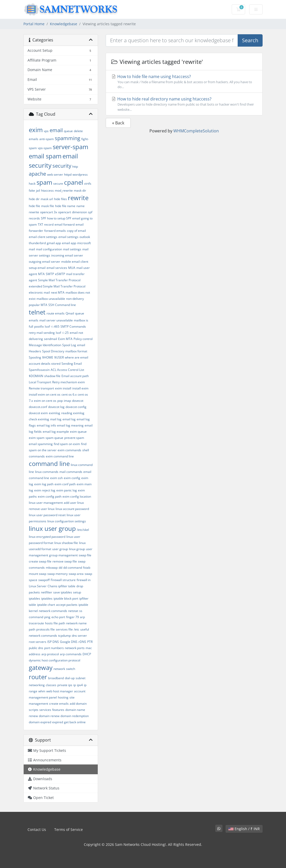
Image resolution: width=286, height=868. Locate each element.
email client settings (43, 237)
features (58, 710)
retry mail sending (42, 333)
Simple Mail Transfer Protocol (59, 280)
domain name (75, 710)
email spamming (41, 444)
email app (69, 243)
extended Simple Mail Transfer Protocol (57, 286)
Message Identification (45, 345)
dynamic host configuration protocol (55, 660)
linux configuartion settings (67, 521)
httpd (68, 175)
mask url (47, 199)
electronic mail (39, 292)
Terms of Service (69, 829)
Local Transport (40, 382)
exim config (72, 478)
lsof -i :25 (62, 333)
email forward (65, 224)
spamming (68, 138)
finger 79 (73, 617)
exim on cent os (45, 401)
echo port (58, 617)
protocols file (46, 629)
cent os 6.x (69, 394)
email (56, 130)
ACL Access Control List (67, 370)
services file (64, 629)
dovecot (78, 401)
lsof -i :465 (52, 326)
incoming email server (67, 255)
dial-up (70, 678)
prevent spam (74, 438)
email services (57, 268)
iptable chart (46, 605)
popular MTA (38, 305)
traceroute (36, 623)
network (59, 669)
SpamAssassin (39, 370)
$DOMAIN (36, 376)
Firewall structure (63, 580)
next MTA (58, 292)
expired (58, 722)
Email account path (75, 376)
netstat (73, 611)
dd (60, 568)
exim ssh (56, 478)
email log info (46, 425)
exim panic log (67, 490)
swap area (76, 574)
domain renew (49, 716)
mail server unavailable (56, 320)
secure (58, 184)
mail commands (71, 472)
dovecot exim (38, 413)
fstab (87, 568)
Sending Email (72, 364)
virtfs (88, 184)
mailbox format (76, 351)
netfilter (47, 592)
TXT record (46, 224)
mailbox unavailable (51, 299)
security (62, 166)
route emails (56, 313)
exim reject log (45, 490)
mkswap (52, 568)
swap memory (57, 574)
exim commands (69, 450)
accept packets (67, 605)
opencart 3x (49, 212)
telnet (37, 312)
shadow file (52, 376)
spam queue (54, 438)
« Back (118, 123)
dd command (73, 568)
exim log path (44, 484)
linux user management (46, 503)
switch (71, 669)
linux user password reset (47, 515)
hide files (60, 199)
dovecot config (76, 407)
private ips (65, 685)
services (45, 710)
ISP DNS (53, 642)
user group (60, 549)
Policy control (83, 339)
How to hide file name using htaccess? (184, 82)
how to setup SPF (59, 218)
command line (49, 463)
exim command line (60, 456)
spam (44, 182)
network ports (75, 648)
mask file (48, 206)
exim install (63, 388)
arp (82, 617)
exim (36, 130)
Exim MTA (65, 339)
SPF (43, 218)
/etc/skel (83, 530)
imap (67, 401)
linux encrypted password (47, 537)
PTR (90, 642)
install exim (80, 388)
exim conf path (65, 484)
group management (63, 555)
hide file (34, 206)
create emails (59, 704)
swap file (85, 555)
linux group (77, 549)
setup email (37, 268)
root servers (38, 642)
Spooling (35, 357)
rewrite (78, 198)
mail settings (72, 249)
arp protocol (50, 654)
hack (32, 184)
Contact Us (37, 829)
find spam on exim (67, 444)
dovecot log (56, 407)
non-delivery (75, 299)
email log (69, 419)
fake (32, 190)
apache (37, 174)
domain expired (40, 722)
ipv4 (80, 685)
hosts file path (55, 623)
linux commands (47, 472)
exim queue (78, 432)
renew (33, 716)
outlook (85, 237)
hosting (63, 697)
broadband (56, 678)
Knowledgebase (64, 24)
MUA (72, 268)
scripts (34, 710)
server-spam (70, 147)
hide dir (34, 199)
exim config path (50, 496)
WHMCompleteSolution (196, 131)
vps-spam (45, 148)
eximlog (55, 413)
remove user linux (42, 509)
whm (42, 691)
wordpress (80, 175)
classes (51, 685)
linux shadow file (66, 543)
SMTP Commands (73, 326)
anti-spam (47, 139)
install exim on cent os (45, 394)
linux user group (52, 528)
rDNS (82, 642)
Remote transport (41, 388)
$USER (59, 357)
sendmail (51, 339)
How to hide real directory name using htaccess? (184, 104)
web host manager (60, 691)
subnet (81, 678)
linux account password (72, 509)
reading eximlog (73, 413)
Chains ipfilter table (61, 586)
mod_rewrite (64, 190)
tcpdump (64, 636)
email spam (45, 156)
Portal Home (34, 24)
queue (68, 131)
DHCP (87, 654)
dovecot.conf (38, 407)
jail (38, 190)
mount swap (38, 574)
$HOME (48, 357)
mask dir (80, 190)
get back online (75, 722)
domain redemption (75, 716)
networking (37, 685)
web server (55, 175)
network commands (53, 611)
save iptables (63, 592)
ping (47, 617)
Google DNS (69, 642)
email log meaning (70, 425)
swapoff (44, 580)
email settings (68, 237)
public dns (36, 648)
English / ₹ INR (244, 829)
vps (46, 131)
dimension (79, 212)
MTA (41, 274)
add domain (78, 704)
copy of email (76, 231)
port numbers (54, 648)
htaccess (47, 190)
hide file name (65, 206)
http (75, 167)
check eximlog (39, 419)
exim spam (37, 438)
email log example (56, 432)
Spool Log (69, 345)
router (38, 677)
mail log (56, 419)
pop (60, 401)
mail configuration (49, 249)
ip (75, 685)
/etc (77, 629)
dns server (79, 636)
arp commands (71, 654)
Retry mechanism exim (69, 382)
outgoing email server (44, 262)
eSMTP (60, 274)
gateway (41, 667)
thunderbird (37, 243)
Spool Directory (53, 351)
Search (250, 40)
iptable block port (66, 598)
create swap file (40, 561)
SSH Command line (62, 305)
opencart (65, 212)
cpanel (74, 182)
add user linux (74, 503)
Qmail (70, 313)
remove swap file (65, 561)
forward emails (55, 231)
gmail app (54, 243)
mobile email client (75, 262)
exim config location (77, 496)
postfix (39, 326)
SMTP (50, 274)
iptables (47, 598)
